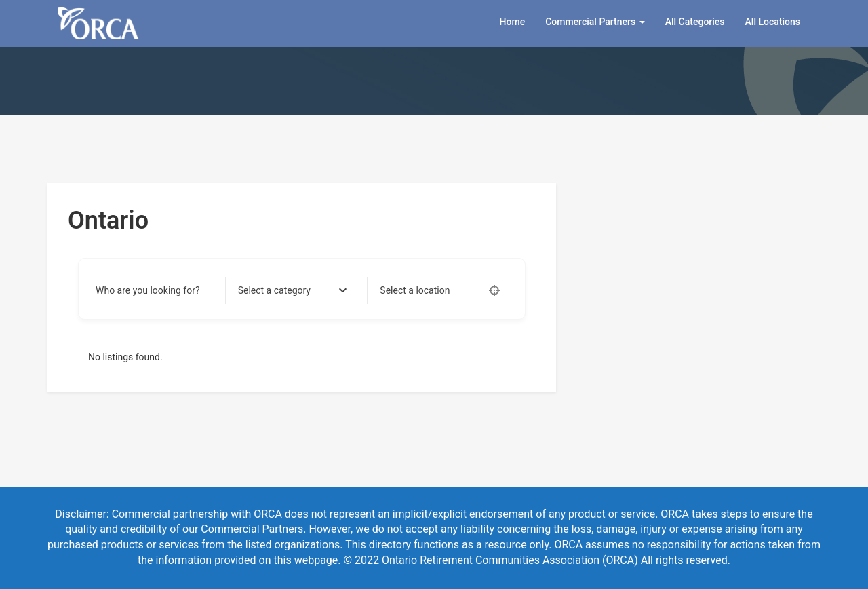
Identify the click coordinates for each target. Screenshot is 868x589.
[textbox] (274, 290)
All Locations (773, 22)
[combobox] (293, 290)
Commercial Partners (595, 22)
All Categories (695, 22)
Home (513, 22)
